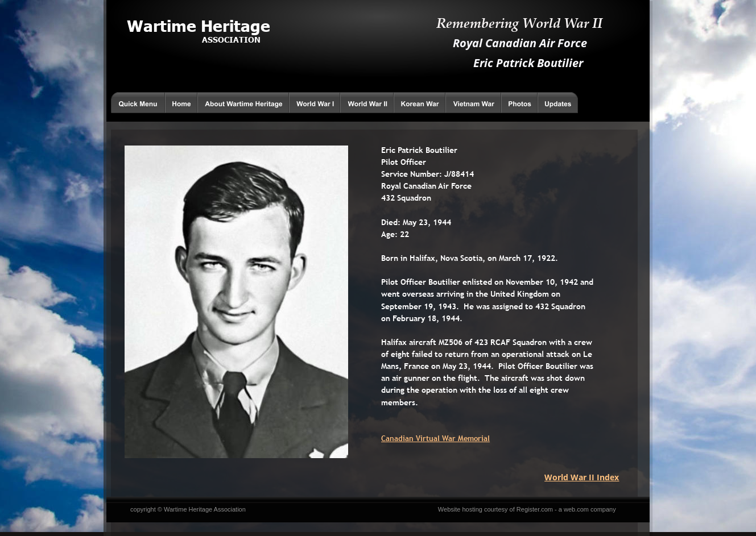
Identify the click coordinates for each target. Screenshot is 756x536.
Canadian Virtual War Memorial (435, 438)
